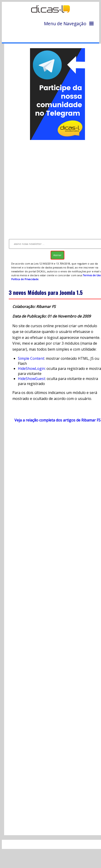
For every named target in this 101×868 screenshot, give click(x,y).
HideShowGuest (31, 379)
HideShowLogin (31, 368)
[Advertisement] (51, 187)
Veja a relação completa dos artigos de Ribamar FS (57, 420)
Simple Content (31, 358)
